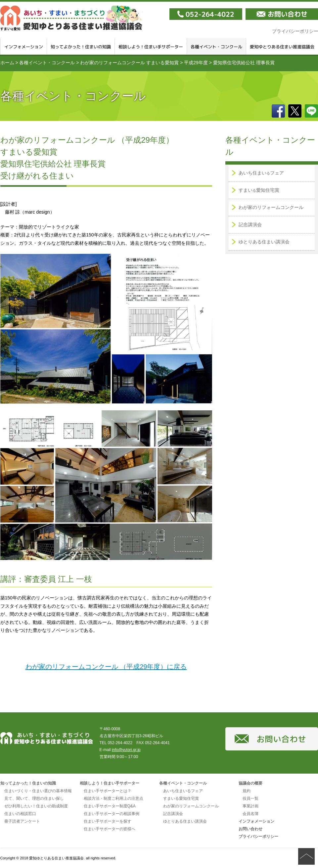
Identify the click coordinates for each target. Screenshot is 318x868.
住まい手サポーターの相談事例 (112, 814)
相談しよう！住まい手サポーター (151, 46)
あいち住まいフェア (261, 173)
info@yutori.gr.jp (126, 750)
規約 (247, 791)
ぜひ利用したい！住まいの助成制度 (36, 806)
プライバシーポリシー (258, 837)
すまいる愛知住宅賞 (181, 798)
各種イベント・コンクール (217, 46)
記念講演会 (250, 225)
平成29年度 (196, 63)
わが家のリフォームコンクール (271, 207)
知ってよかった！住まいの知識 (81, 46)
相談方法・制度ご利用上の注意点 (114, 798)
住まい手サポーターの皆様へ (110, 829)
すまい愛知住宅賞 (259, 190)
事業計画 (250, 806)
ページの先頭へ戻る (306, 856)
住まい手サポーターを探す (108, 821)
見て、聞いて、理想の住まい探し (34, 798)
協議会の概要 (250, 783)
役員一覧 (250, 798)
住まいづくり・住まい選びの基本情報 (38, 791)
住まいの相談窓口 (20, 814)
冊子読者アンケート (22, 821)
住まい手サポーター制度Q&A (110, 806)
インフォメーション (24, 46)
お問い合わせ (250, 829)
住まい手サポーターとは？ (108, 791)
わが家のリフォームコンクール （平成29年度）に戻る (106, 667)
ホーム (7, 63)
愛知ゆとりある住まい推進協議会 (71, 18)
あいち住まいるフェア (183, 791)
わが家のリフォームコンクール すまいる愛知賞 (129, 63)
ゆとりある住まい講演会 (264, 242)
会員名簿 (250, 814)
